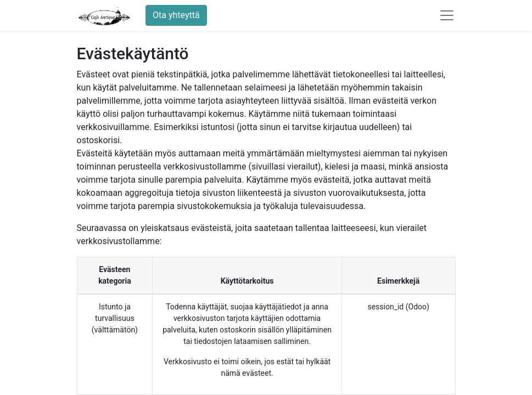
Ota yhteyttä (176, 15)
